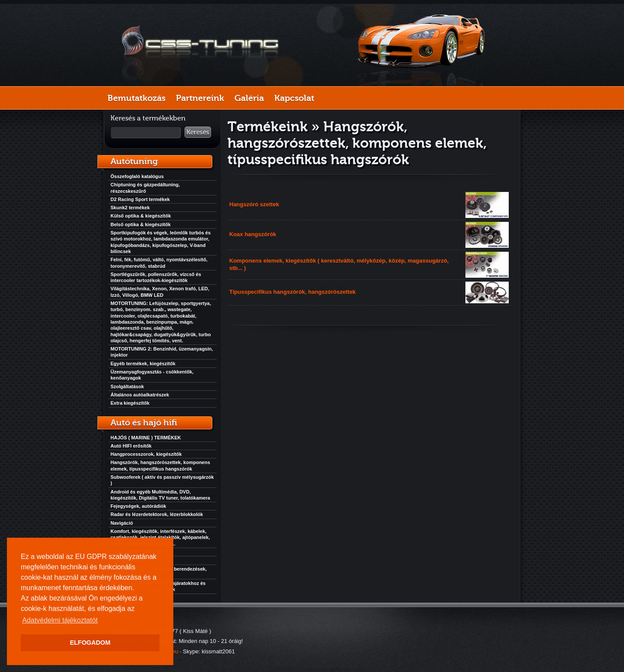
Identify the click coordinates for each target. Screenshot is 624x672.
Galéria (249, 98)
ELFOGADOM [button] (90, 643)
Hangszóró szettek (254, 204)
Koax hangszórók (253, 234)
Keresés (198, 132)
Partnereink (200, 98)
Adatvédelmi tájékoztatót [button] (60, 620)
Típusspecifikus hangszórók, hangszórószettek (292, 292)
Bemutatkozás (136, 98)
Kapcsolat (294, 98)
